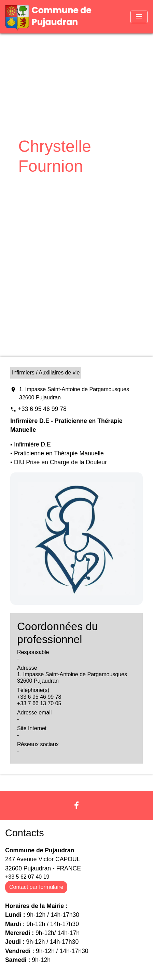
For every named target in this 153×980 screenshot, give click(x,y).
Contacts (25, 833)
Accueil (30, 183)
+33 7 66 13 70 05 (39, 703)
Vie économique (69, 183)
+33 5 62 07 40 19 (27, 877)
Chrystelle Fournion (75, 193)
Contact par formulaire (36, 887)
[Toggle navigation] (139, 17)
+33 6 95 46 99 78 (42, 409)
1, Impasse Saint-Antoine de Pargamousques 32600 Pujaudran (74, 393)
